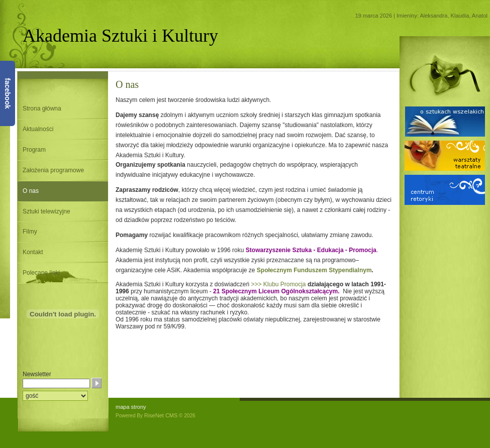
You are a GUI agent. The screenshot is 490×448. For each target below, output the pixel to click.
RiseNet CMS (161, 415)
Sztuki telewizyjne (46, 211)
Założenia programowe (53, 170)
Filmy (30, 232)
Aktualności (38, 129)
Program (34, 150)
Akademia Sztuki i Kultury (120, 36)
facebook (8, 93)
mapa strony (131, 407)
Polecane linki (41, 273)
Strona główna (42, 108)
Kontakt (33, 252)
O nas (31, 191)
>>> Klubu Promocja (278, 284)
